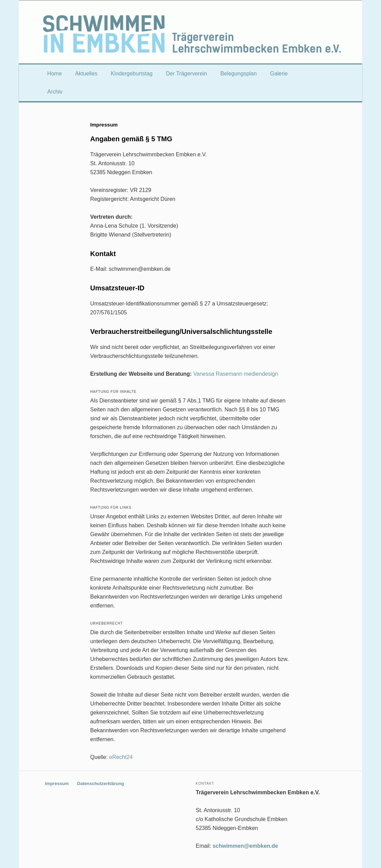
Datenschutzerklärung (101, 783)
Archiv (55, 92)
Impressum (57, 783)
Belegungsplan (239, 74)
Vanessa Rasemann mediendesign (236, 374)
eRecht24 (121, 757)
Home (54, 74)
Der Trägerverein (186, 74)
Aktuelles (86, 74)
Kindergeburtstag (132, 74)
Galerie (279, 74)
